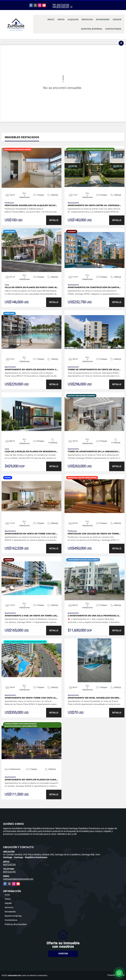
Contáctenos (113, 29)
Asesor (117, 19)
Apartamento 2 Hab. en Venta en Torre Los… (31, 616)
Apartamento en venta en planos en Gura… (31, 780)
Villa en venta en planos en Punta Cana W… (31, 287)
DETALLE (54, 220)
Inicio (51, 19)
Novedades (103, 19)
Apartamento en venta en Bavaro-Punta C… (31, 370)
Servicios (87, 19)
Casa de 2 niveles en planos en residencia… (31, 452)
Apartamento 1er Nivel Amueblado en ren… (94, 698)
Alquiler (73, 19)
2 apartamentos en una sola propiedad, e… (94, 616)
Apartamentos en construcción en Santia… (94, 287)
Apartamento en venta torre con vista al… (31, 698)
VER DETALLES (31, 168)
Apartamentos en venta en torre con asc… (31, 534)
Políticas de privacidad (16, 924)
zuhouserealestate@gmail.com (18, 879)
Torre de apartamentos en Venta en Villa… (94, 370)
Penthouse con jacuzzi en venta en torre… (94, 534)
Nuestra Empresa (92, 29)
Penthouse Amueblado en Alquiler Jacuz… (31, 205)
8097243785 (63, 5)
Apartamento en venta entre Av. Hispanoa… (94, 205)
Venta (61, 19)
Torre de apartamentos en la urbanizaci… (94, 452)
